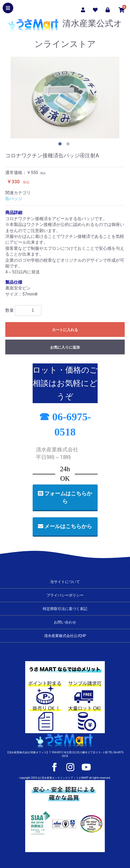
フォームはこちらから (65, 497)
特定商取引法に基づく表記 (65, 609)
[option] (65, 97)
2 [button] (69, 145)
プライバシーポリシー (65, 595)
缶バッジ (14, 199)
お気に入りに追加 (65, 347)
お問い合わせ (65, 622)
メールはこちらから (65, 526)
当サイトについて (65, 582)
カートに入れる (65, 330)
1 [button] (61, 145)
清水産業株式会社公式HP (65, 636)
